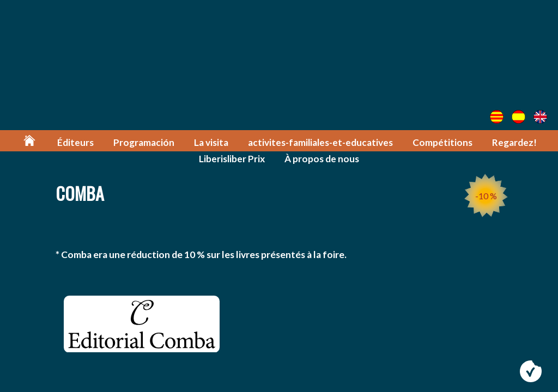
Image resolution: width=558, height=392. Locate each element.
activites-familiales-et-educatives (320, 142)
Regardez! (514, 142)
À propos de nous (322, 159)
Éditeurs (75, 142)
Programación (144, 142)
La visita (211, 142)
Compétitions (442, 142)
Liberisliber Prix (232, 159)
